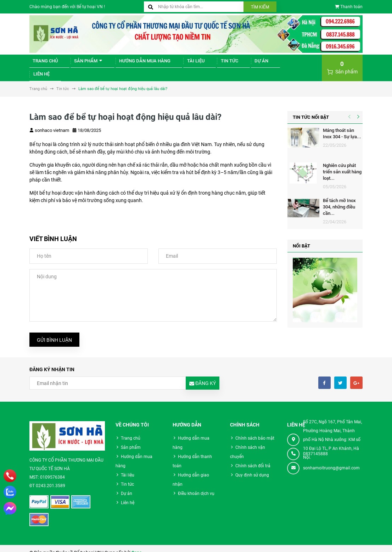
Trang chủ (42, 64)
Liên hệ (263, 64)
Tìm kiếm (260, 7)
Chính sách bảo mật (255, 430)
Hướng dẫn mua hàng (133, 64)
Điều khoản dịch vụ (196, 485)
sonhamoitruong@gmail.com (331, 460)
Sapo (137, 545)
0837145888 (315, 446)
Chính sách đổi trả (253, 458)
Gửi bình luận (54, 332)
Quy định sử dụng (252, 467)
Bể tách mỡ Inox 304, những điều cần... (339, 199)
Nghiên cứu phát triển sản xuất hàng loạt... (342, 164)
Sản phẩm (81, 64)
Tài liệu (179, 64)
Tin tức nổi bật (311, 109)
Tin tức (209, 64)
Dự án (236, 64)
